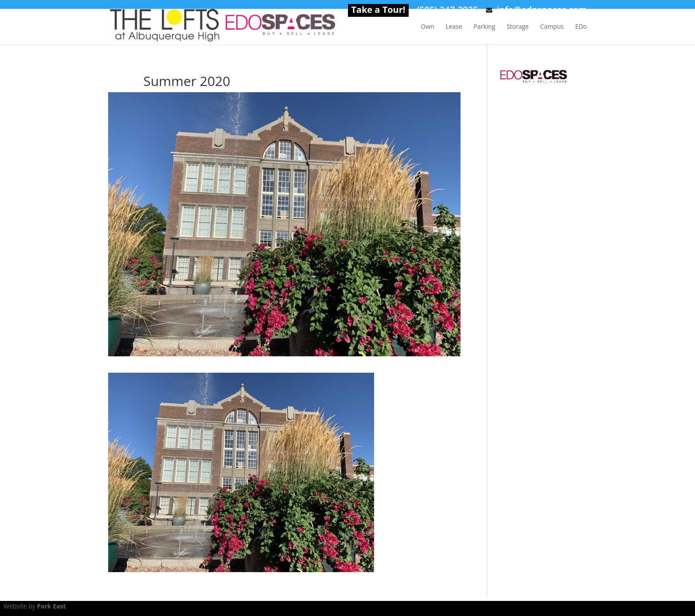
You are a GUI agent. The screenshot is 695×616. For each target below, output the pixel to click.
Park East (51, 606)
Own (427, 27)
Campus (552, 27)
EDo (581, 27)
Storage (518, 27)
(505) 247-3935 (447, 11)
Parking (484, 27)
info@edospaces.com (536, 11)
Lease (454, 27)
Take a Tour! (378, 11)
